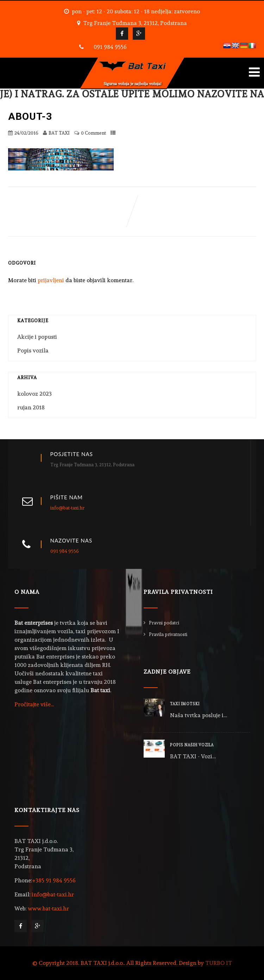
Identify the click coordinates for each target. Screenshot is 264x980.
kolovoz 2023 (34, 394)
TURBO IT (219, 963)
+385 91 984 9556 (54, 880)
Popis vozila (33, 351)
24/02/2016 (26, 133)
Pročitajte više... (34, 704)
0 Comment (93, 133)
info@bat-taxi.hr (67, 508)
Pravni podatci (164, 623)
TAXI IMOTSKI (185, 704)
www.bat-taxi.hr (48, 908)
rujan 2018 (31, 407)
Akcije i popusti (37, 337)
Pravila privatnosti (168, 634)
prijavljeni (51, 280)
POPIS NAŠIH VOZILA (192, 745)
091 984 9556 (110, 47)
